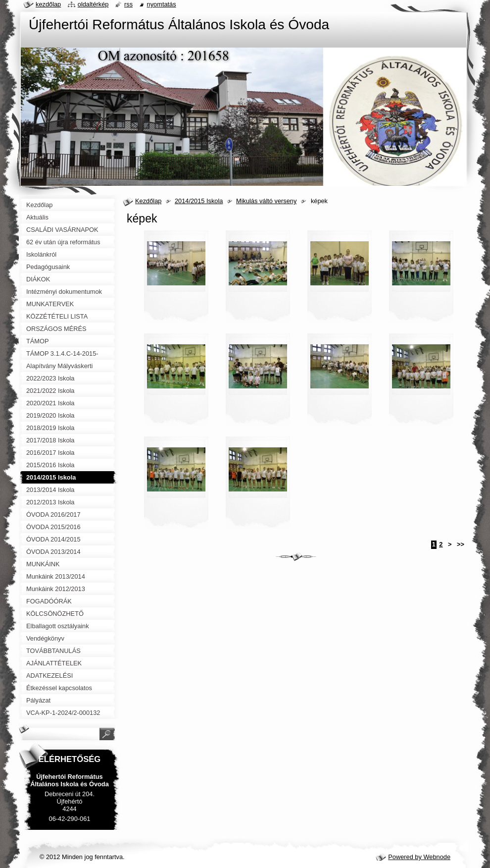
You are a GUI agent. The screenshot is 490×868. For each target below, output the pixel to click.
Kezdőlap (148, 201)
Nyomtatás (162, 4)
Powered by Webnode (419, 857)
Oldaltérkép (93, 4)
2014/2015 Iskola (199, 201)
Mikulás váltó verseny (266, 201)
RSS (128, 4)
